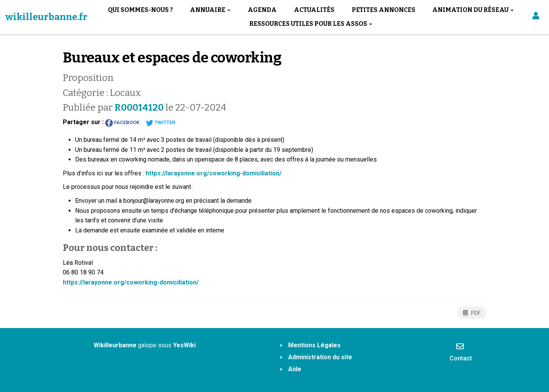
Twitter (160, 123)
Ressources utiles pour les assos (311, 24)
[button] (536, 17)
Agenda (262, 10)
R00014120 (140, 108)
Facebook (122, 123)
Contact (461, 352)
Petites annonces (384, 10)
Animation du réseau (473, 10)
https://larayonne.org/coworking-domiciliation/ (214, 173)
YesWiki (184, 345)
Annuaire (210, 10)
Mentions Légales (314, 345)
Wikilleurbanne (115, 345)
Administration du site (320, 357)
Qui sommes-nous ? (140, 10)
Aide (295, 369)
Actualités (314, 10)
